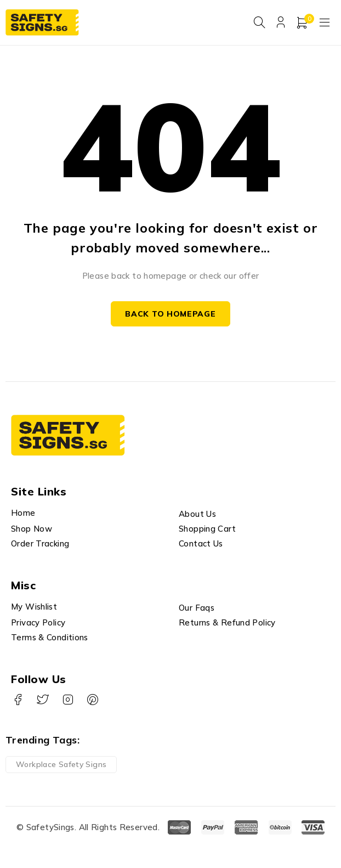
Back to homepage (170, 314)
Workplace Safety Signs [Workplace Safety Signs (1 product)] (61, 765)
